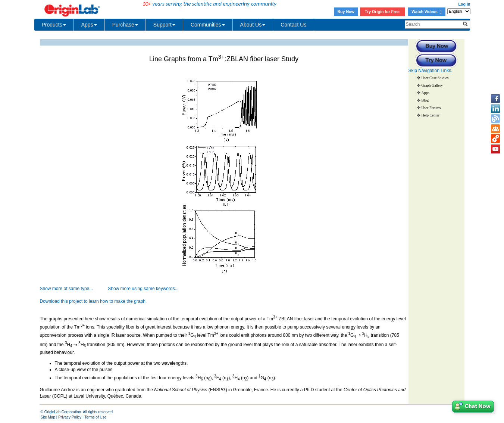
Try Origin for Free (382, 12)
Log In (464, 4)
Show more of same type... (67, 289)
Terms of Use (95, 417)
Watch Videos (426, 12)
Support (164, 25)
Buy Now (346, 12)
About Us (253, 25)
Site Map (48, 417)
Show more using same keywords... (143, 289)
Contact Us (293, 25)
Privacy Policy (70, 417)
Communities (208, 25)
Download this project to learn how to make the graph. (93, 301)
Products (54, 25)
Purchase (125, 25)
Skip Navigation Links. (431, 71)
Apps (89, 25)
